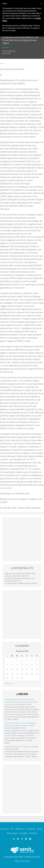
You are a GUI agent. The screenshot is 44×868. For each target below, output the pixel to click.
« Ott (6, 684)
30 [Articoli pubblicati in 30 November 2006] (22, 678)
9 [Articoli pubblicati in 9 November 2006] (22, 665)
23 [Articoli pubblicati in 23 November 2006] (22, 674)
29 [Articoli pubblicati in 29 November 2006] (17, 678)
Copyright (23, 833)
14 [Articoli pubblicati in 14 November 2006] (12, 669)
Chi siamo (5, 829)
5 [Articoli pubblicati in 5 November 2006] (37, 660)
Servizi (40, 829)
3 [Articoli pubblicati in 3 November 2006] (27, 660)
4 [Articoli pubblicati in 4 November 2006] (32, 660)
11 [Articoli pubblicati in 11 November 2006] (32, 665)
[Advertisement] (22, 539)
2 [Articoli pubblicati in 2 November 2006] (22, 660)
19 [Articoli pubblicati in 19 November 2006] (37, 669)
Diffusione (19, 829)
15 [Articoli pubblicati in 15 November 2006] (17, 669)
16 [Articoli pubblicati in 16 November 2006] (22, 669)
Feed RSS (23, 694)
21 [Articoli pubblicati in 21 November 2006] (12, 674)
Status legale (12, 833)
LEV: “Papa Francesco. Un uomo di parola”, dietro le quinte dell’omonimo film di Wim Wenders (21, 726)
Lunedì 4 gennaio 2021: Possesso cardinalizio (22, 747)
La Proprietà (30, 829)
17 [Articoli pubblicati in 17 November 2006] (27, 669)
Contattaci (33, 833)
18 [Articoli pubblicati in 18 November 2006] (32, 669)
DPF (12, 829)
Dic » (11, 684)
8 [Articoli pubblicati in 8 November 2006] (17, 665)
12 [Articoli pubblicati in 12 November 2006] (37, 665)
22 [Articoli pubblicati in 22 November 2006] (17, 674)
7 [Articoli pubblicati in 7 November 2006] (12, 665)
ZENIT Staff (7, 53)
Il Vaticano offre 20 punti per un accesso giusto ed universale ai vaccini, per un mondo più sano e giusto (21, 702)
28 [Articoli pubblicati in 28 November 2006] (12, 678)
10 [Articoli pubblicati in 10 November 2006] (27, 665)
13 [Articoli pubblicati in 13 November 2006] (7, 669)
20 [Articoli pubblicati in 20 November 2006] (7, 674)
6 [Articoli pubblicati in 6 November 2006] (7, 665)
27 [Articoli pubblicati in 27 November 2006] (7, 678)
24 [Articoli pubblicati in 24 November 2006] (27, 674)
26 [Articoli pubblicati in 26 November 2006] (37, 674)
